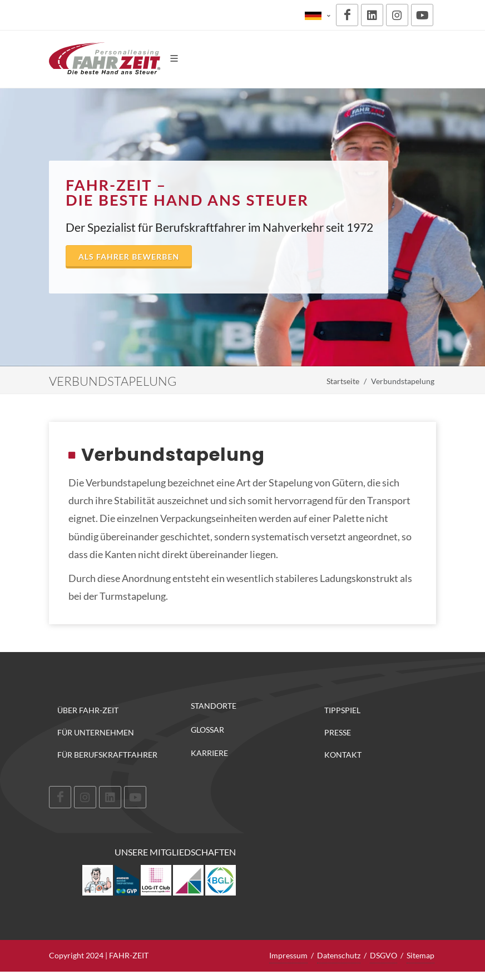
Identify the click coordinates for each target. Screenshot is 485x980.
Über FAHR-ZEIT (88, 710)
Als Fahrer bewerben (129, 257)
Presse (338, 732)
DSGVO (383, 955)
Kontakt (343, 755)
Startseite (343, 381)
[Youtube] (422, 15)
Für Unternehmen (96, 732)
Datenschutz (339, 955)
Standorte (214, 706)
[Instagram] (397, 15)
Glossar (207, 730)
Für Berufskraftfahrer (107, 755)
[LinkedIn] (372, 15)
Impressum (288, 955)
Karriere (209, 753)
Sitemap (420, 955)
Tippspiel (342, 710)
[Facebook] (347, 15)
